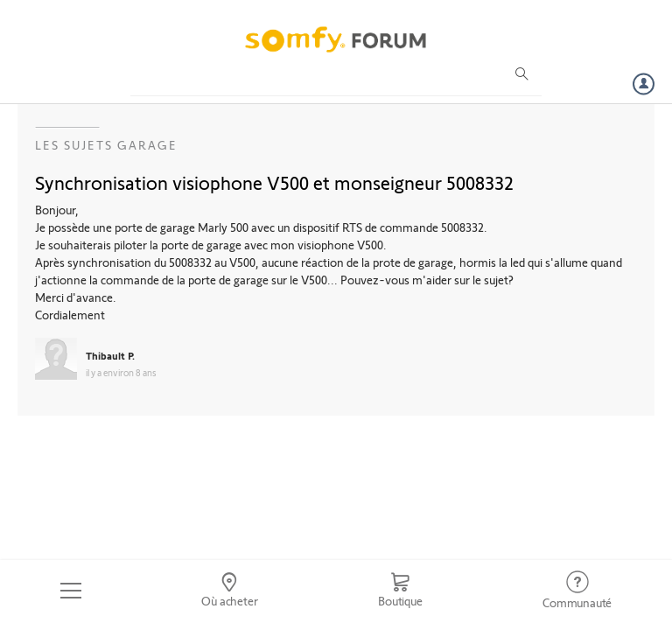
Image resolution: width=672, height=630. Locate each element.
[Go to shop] (400, 591)
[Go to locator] (230, 591)
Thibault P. (110, 355)
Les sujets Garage (106, 145)
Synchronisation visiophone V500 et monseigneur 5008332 (274, 182)
